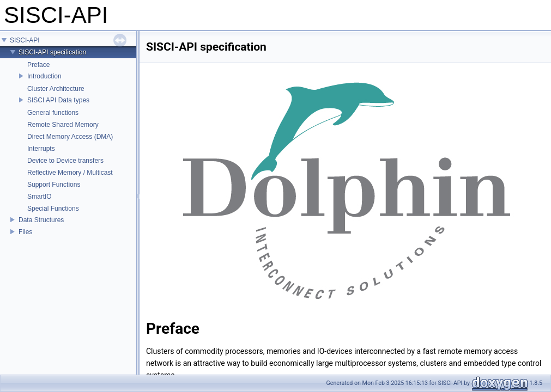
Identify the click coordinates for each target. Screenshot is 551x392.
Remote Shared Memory (63, 125)
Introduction (44, 76)
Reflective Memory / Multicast (70, 173)
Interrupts (41, 149)
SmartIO (40, 197)
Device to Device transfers (65, 161)
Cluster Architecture (56, 89)
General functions (53, 113)
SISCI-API (25, 40)
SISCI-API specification (52, 52)
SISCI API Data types (58, 100)
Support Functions (54, 185)
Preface (38, 65)
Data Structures (41, 220)
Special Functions (53, 209)
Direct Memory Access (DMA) (70, 137)
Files (25, 232)
